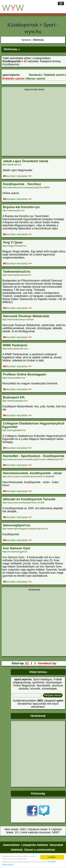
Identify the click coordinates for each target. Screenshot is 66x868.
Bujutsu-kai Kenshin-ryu (21, 207)
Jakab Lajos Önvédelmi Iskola (25, 161)
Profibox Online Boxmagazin (25, 374)
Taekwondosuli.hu (17, 271)
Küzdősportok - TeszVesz (22, 184)
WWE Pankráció (15, 345)
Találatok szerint (54, 75)
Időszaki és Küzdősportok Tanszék (29, 499)
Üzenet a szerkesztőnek (40, 850)
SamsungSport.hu (17, 525)
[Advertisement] (32, 123)
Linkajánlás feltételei (35, 845)
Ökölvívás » (12, 49)
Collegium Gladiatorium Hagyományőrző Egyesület (33, 425)
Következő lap (47, 663)
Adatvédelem (11, 845)
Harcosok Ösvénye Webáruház (26, 316)
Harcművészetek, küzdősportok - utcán (32, 473)
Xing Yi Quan (13, 242)
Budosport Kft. (14, 397)
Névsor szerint (36, 79)
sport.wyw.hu (11, 75)
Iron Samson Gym (17, 548)
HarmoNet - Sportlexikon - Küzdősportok (34, 456)
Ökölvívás (38, 40)
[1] (27, 663)
